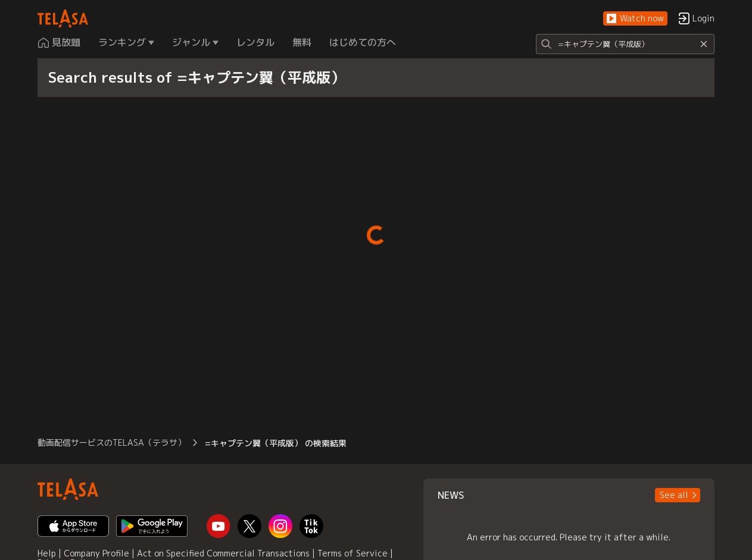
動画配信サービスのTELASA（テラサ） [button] (112, 442)
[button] (635, 19)
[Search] (625, 44)
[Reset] (704, 44)
